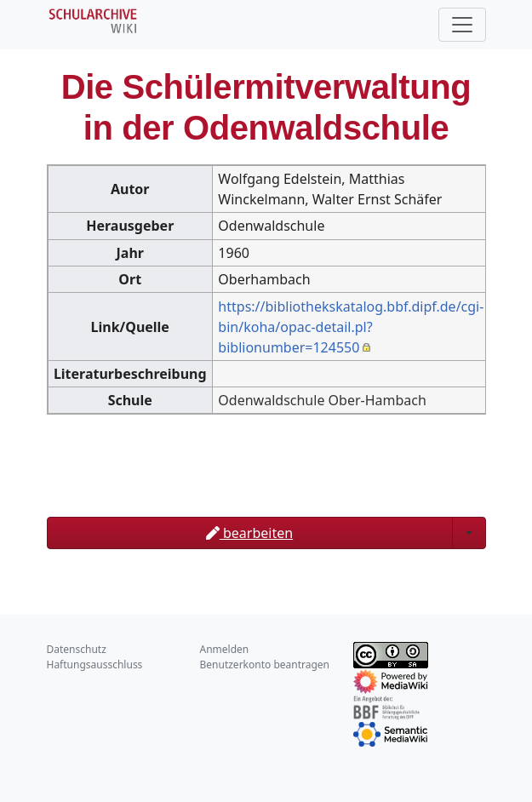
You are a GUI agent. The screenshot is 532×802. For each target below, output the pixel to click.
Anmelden (225, 649)
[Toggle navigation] (462, 25)
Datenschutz (77, 649)
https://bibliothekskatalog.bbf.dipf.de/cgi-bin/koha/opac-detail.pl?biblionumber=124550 (351, 327)
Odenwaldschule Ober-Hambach (322, 400)
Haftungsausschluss (95, 665)
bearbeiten (249, 533)
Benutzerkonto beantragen (265, 665)
